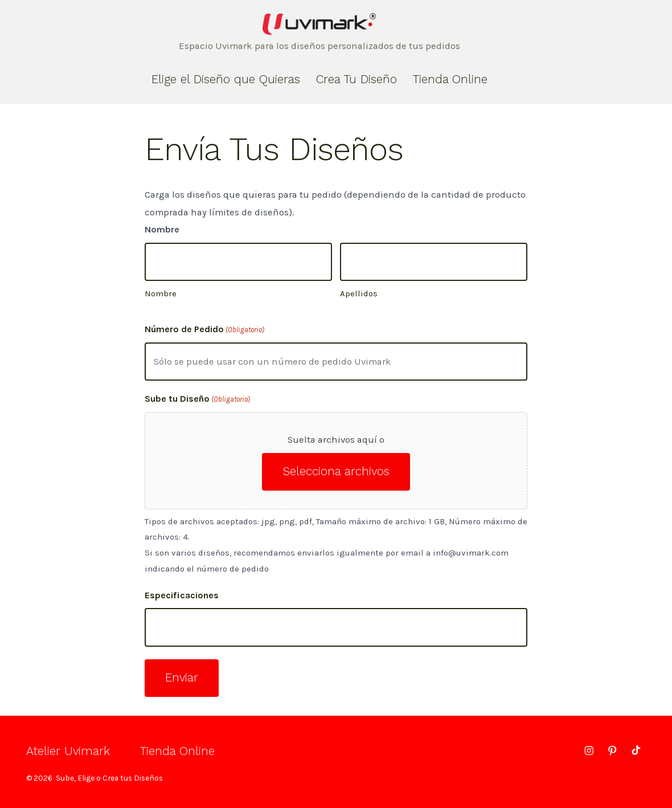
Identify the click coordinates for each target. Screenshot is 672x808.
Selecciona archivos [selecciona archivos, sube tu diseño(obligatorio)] (336, 471)
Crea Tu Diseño (357, 79)
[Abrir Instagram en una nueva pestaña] (589, 750)
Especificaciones (182, 595)
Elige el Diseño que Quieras (226, 79)
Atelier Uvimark (68, 751)
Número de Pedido (204, 330)
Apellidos (359, 293)
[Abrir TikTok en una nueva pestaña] (635, 750)
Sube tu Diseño (197, 399)
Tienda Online (450, 79)
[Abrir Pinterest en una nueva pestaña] (612, 750)
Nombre (161, 293)
